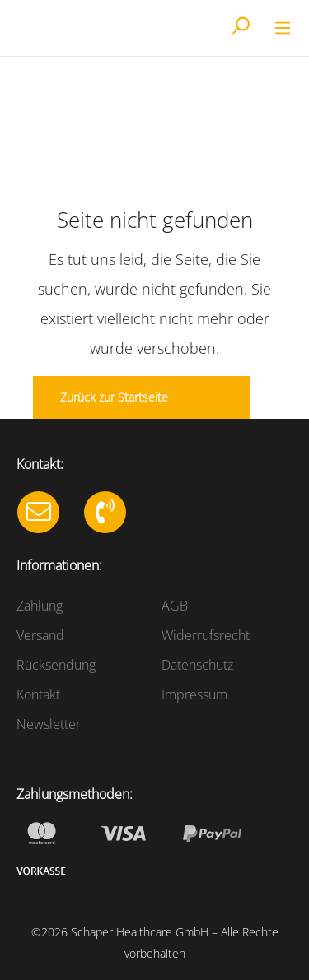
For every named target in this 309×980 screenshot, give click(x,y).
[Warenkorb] (262, 30)
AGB (175, 606)
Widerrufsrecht (206, 635)
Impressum (194, 694)
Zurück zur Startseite (114, 397)
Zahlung (40, 606)
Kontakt (38, 694)
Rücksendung (56, 665)
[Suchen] (240, 27)
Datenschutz (197, 665)
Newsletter (49, 724)
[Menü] (280, 28)
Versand (40, 635)
